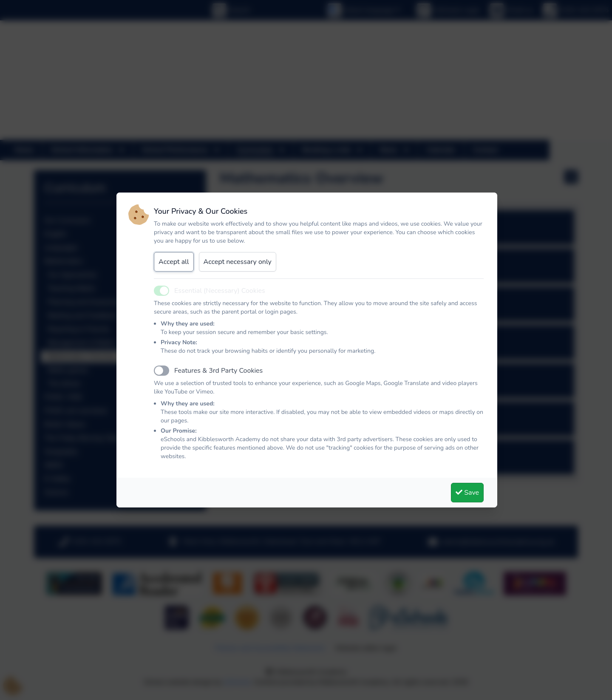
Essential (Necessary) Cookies (220, 291)
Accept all (174, 262)
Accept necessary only (238, 262)
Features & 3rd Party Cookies (218, 371)
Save (467, 493)
